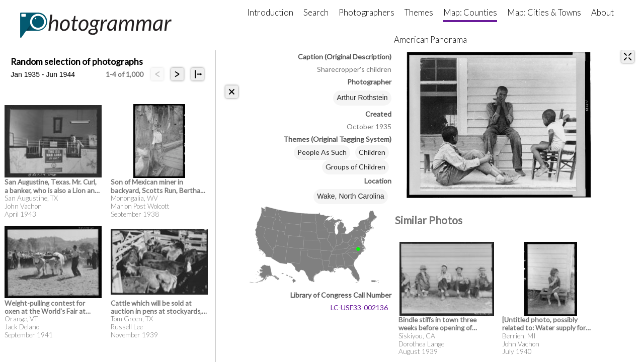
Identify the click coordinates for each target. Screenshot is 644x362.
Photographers (367, 12)
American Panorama (430, 39)
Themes (419, 12)
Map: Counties (470, 12)
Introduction (270, 12)
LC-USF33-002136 (359, 307)
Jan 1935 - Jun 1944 (43, 74)
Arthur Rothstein (362, 98)
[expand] (628, 57)
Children (372, 152)
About (602, 12)
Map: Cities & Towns (544, 12)
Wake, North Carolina (350, 196)
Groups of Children (355, 167)
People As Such (322, 152)
